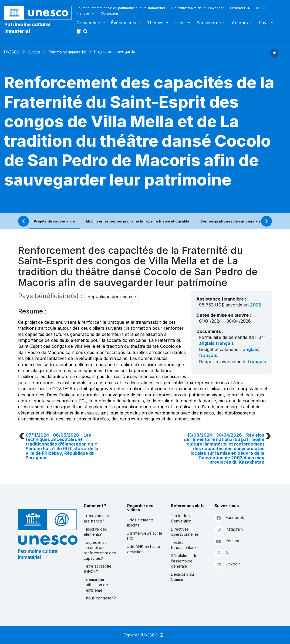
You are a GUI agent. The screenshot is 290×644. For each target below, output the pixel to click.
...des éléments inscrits (140, 523)
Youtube (227, 541)
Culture (34, 52)
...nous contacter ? (100, 598)
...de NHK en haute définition (144, 549)
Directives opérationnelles (185, 532)
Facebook (229, 518)
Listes (180, 23)
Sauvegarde (209, 23)
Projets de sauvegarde (54, 221)
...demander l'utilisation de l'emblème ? (96, 585)
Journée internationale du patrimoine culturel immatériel (121, 8)
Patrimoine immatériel (67, 52)
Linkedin (227, 564)
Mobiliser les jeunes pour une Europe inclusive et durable (138, 221)
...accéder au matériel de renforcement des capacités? (100, 550)
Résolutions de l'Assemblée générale (184, 561)
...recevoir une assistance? (96, 518)
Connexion (109, 13)
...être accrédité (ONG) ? (98, 569)
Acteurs (240, 23)
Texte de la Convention (181, 518)
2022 (256, 305)
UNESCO (12, 52)
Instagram (229, 529)
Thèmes (155, 23)
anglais (207, 343)
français (225, 343)
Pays (264, 23)
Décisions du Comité (182, 577)
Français (83, 13)
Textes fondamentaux (184, 545)
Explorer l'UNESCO (248, 8)
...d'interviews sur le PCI (145, 536)
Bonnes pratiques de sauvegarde (230, 221)
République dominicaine (112, 296)
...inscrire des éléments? (95, 532)
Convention (88, 23)
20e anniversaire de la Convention (198, 8)
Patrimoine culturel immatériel (27, 28)
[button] (86, 33)
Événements (124, 23)
